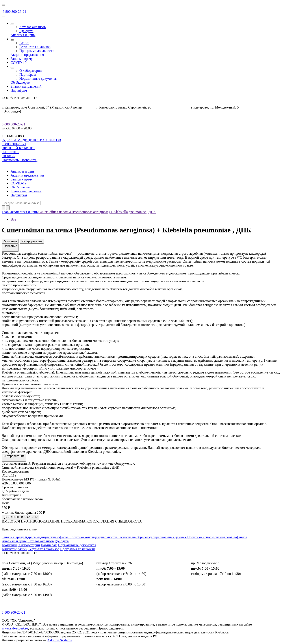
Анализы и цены (26, 212)
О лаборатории (31, 71)
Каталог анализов (32, 27)
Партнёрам (28, 75)
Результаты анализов (35, 47)
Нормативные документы (38, 78)
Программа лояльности (37, 51)
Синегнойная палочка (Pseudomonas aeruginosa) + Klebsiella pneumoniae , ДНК (97, 212)
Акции (24, 43)
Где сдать (26, 31)
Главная (8, 212)
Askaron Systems (59, 640)
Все (13, 219)
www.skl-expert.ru (15, 628)
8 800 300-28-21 (14, 124)
